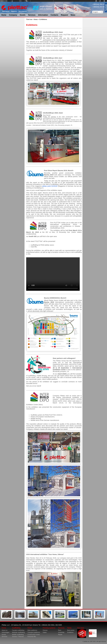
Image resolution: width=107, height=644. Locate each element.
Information (43, 15)
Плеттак (29, 19)
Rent (60, 630)
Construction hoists (34, 634)
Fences (45, 630)
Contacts (54, 15)
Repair (60, 634)
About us (5, 630)
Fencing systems (49, 628)
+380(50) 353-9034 (100, 7)
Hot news (82, 632)
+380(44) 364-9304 (100, 4)
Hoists (30, 628)
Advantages (6, 632)
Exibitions (70, 632)
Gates (45, 632)
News (73, 15)
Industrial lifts (32, 636)
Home (4, 15)
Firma (4, 628)
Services (32, 15)
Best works (71, 630)
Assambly (61, 632)
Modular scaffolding (18, 632)
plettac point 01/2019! (50, 186)
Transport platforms (34, 632)
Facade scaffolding (18, 630)
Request (64, 15)
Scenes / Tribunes (18, 636)
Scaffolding (16, 628)
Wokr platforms (32, 630)
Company (13, 15)
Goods (23, 15)
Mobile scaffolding (18, 634)
